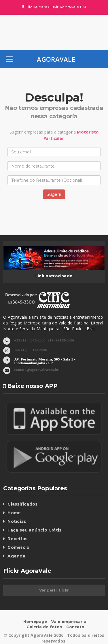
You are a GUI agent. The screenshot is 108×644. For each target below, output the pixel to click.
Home (14, 513)
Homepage (35, 622)
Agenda (16, 556)
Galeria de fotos (44, 627)
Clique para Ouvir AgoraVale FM (54, 7)
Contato (75, 627)
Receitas (17, 539)
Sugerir (54, 194)
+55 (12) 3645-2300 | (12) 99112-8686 (44, 340)
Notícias (17, 521)
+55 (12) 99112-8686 (31, 349)
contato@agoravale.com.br (36, 369)
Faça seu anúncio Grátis (34, 530)
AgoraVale (56, 59)
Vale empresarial (69, 622)
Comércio (18, 547)
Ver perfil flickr (54, 590)
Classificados (22, 504)
